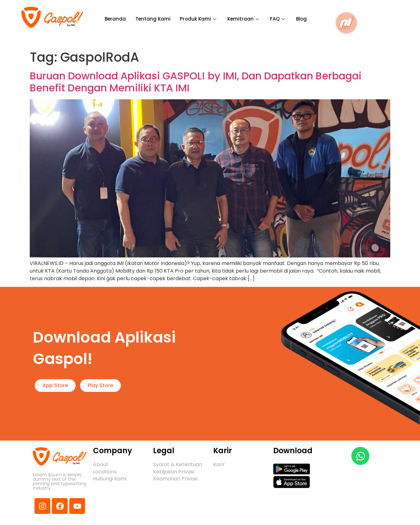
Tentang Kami (153, 19)
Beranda (115, 19)
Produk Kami (199, 19)
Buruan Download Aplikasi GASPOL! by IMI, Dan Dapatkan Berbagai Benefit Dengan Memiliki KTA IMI (196, 82)
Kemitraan (244, 19)
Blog (301, 19)
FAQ (278, 19)
